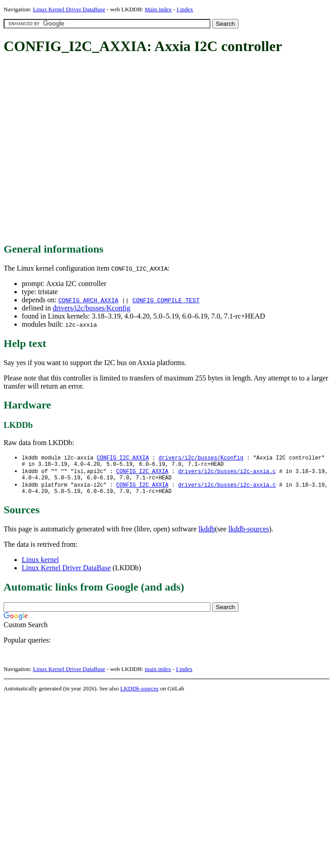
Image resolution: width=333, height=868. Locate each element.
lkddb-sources (249, 534)
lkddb (207, 534)
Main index (158, 9)
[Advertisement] (85, 149)
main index (158, 674)
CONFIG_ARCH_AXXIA (88, 300)
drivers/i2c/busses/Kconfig (91, 308)
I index (185, 9)
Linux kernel (40, 565)
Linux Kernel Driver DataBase (69, 9)
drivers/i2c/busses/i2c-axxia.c (227, 473)
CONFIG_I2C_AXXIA (123, 458)
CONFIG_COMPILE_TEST (166, 300)
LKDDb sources (140, 694)
